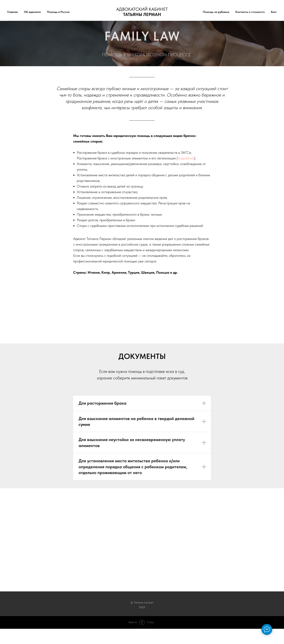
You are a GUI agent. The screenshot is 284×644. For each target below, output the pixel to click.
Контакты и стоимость (250, 12)
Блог (274, 12)
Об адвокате (32, 12)
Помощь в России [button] (58, 12)
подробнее (186, 158)
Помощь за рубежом (216, 12)
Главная (12, 12)
